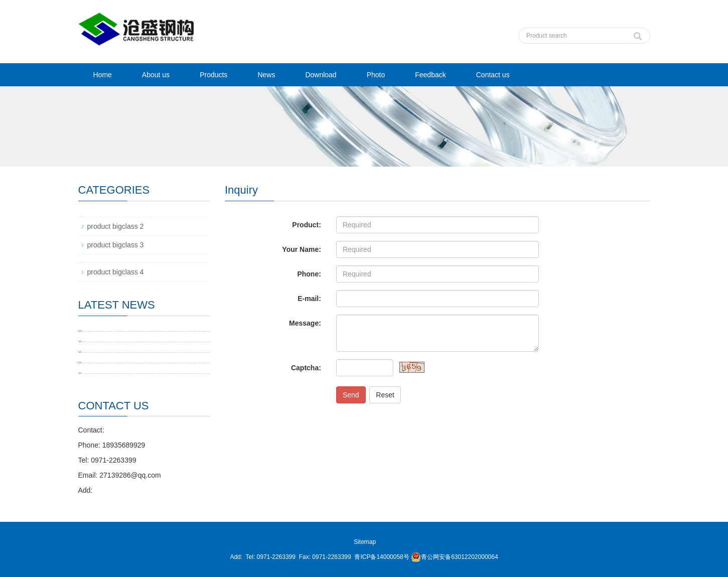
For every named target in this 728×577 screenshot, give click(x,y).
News (266, 75)
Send (351, 395)
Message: (305, 323)
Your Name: (302, 249)
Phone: (309, 274)
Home (103, 75)
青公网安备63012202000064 (454, 557)
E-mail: (309, 299)
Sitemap (365, 542)
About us (156, 75)
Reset (385, 395)
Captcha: (306, 368)
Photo (376, 75)
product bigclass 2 (116, 226)
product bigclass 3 (116, 245)
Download (321, 75)
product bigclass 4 (116, 272)
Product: (307, 225)
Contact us (493, 75)
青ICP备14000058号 (382, 557)
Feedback (430, 75)
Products (213, 75)
